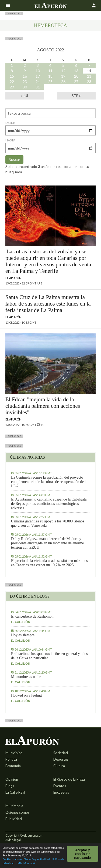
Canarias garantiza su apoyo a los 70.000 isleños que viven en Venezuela (48, 523)
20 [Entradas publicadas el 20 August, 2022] (76, 76)
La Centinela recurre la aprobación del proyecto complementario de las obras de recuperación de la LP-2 (49, 482)
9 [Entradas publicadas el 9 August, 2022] (25, 71)
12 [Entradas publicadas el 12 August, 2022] (63, 71)
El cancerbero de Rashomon (32, 616)
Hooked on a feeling (26, 695)
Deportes (61, 759)
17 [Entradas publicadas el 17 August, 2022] (38, 76)
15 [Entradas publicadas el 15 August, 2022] (12, 76)
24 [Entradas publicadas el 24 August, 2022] (38, 82)
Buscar (14, 159)
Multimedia (14, 806)
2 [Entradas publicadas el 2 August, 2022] (25, 65)
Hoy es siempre (23, 635)
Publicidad (14, 819)
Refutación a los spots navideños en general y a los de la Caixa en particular (49, 656)
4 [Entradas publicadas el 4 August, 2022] (50, 65)
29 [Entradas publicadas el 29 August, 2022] (12, 87)
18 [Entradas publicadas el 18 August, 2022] (50, 76)
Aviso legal (13, 840)
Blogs (10, 786)
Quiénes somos (18, 812)
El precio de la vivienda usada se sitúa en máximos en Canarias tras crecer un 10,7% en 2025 (49, 563)
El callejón (21, 622)
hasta (10, 140)
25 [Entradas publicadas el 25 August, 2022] (50, 82)
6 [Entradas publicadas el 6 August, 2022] (76, 65)
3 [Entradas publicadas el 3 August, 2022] (38, 65)
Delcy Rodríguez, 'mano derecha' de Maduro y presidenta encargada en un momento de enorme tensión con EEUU (47, 543)
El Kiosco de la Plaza (69, 779)
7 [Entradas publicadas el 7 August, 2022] (89, 65)
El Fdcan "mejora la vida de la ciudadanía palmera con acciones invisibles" (43, 406)
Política (11, 759)
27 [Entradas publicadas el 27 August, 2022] (76, 82)
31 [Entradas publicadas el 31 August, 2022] (38, 87)
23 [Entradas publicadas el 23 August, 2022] (25, 82)
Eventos (60, 786)
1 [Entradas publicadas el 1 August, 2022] (12, 65)
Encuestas (61, 792)
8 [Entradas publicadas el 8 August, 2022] (12, 71)
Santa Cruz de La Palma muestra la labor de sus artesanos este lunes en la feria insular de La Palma (48, 304)
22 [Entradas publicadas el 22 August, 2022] (12, 82)
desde (10, 123)
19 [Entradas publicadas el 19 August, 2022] (63, 76)
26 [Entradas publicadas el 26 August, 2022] (63, 82)
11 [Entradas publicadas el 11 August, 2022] (50, 71)
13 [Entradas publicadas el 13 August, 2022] (76, 71)
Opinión (12, 779)
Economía (13, 766)
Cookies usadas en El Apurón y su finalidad (26, 859)
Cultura (59, 766)
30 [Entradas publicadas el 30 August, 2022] (25, 87)
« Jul (25, 96)
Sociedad (61, 753)
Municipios (14, 753)
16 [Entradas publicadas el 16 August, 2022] (25, 76)
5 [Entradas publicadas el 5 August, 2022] (63, 65)
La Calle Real (15, 792)
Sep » (76, 96)
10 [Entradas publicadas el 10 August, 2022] (38, 71)
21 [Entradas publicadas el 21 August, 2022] (89, 76)
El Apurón (13, 278)
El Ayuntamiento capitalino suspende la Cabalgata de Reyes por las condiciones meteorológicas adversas (49, 504)
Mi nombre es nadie (26, 677)
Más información (27, 864)
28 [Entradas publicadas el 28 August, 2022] (89, 82)
